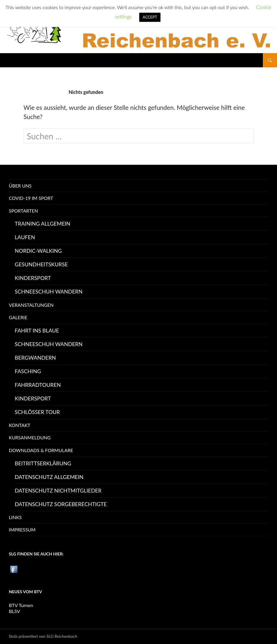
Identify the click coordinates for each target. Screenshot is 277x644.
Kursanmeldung (30, 437)
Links (15, 517)
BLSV (14, 611)
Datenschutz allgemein (49, 477)
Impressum (22, 530)
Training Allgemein (42, 224)
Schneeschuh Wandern (49, 291)
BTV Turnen (21, 605)
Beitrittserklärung (43, 463)
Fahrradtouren (38, 385)
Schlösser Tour (37, 412)
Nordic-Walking (38, 251)
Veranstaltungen (31, 305)
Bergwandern (35, 358)
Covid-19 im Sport (31, 198)
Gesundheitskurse (41, 264)
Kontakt (20, 425)
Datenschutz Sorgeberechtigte (61, 504)
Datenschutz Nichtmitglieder (58, 490)
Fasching (28, 371)
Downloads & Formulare (41, 450)
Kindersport (33, 278)
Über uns (20, 186)
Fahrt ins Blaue (37, 330)
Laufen (25, 237)
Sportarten (23, 211)
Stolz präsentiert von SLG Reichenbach (43, 636)
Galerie (18, 317)
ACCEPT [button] (150, 17)
